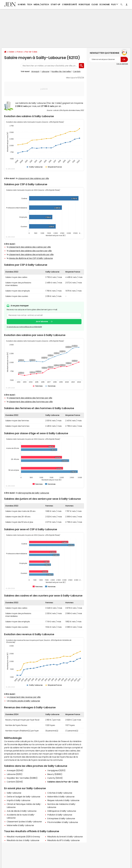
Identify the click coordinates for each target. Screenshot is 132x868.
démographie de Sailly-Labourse (34, 493)
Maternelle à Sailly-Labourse (20, 825)
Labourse (45, 71)
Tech (29, 4)
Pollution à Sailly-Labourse (60, 815)
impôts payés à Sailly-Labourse (25, 701)
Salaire (12, 52)
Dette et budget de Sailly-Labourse (23, 797)
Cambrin (77, 71)
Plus (115, 4)
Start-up (55, 4)
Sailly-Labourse (14, 793)
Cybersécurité (69, 4)
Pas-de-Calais (31, 52)
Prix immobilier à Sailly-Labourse (63, 822)
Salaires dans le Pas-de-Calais (63, 782)
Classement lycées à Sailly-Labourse (24, 822)
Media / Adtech (41, 4)
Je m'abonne (42, 322)
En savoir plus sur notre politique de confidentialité (24, 327)
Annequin (35, 71)
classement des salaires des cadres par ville (30, 247)
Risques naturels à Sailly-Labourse (63, 800)
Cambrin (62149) (15, 782)
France (20, 52)
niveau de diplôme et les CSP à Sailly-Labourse (31, 258)
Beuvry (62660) (55, 774)
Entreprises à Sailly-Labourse (61, 818)
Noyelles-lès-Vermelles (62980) (22, 778)
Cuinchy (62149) (55, 778)
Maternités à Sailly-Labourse (61, 797)
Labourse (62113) (15, 774)
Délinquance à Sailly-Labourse (62, 811)
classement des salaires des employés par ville (31, 254)
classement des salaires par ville (33, 178)
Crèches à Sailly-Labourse (60, 793)
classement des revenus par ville (25, 697)
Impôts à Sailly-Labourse (18, 800)
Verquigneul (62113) (56, 770)
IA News (22, 4)
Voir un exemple (122, 64)
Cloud (95, 4)
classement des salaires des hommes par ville (31, 402)
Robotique (84, 4)
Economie (105, 4)
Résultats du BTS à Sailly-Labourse (63, 840)
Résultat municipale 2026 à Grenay (23, 837)
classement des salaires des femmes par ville (31, 398)
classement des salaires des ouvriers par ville (30, 251)
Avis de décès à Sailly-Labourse (22, 811)
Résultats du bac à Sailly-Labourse (23, 840)
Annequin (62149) (15, 770)
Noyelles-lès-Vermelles (61, 71)
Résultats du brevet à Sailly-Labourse (65, 837)
